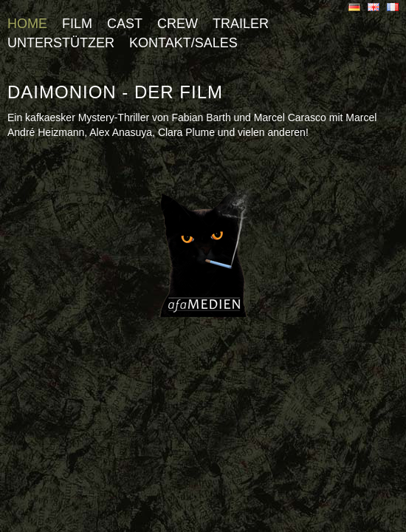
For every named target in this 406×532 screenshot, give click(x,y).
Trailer (241, 24)
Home (27, 24)
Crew (178, 24)
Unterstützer (61, 43)
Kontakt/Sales (183, 43)
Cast (125, 24)
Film (77, 24)
